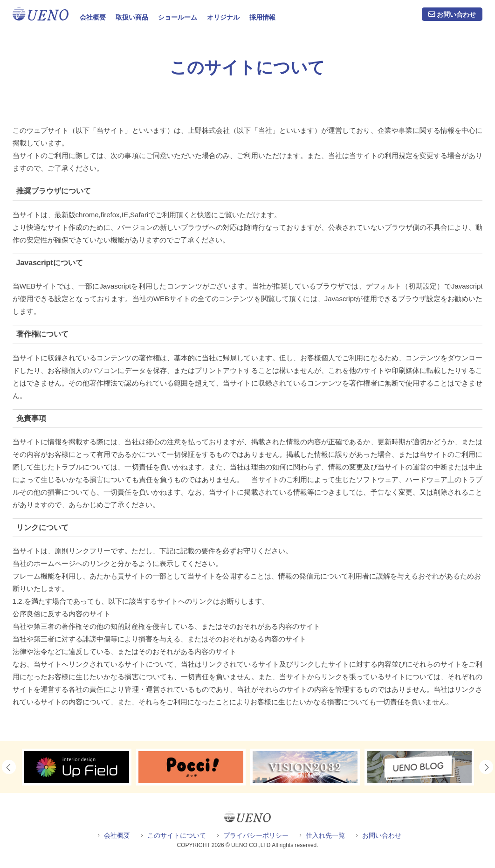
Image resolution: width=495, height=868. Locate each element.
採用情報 (262, 17)
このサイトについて (177, 835)
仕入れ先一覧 (325, 835)
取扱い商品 (132, 17)
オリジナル (223, 17)
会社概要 (93, 17)
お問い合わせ (456, 14)
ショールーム (178, 17)
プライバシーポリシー (256, 835)
